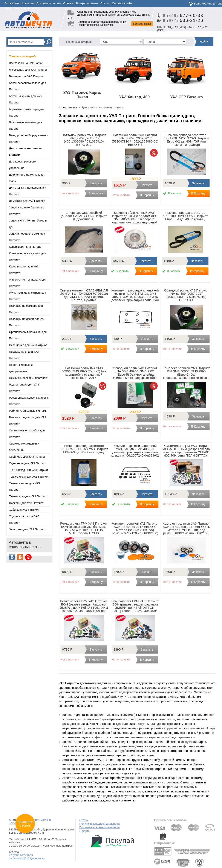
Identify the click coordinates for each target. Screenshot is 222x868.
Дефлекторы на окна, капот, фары (27, 178)
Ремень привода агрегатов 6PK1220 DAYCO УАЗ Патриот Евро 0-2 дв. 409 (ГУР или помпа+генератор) (186, 140)
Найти (204, 42)
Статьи (105, 3)
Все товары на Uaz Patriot (26, 63)
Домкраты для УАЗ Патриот (27, 201)
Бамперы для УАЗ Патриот (26, 76)
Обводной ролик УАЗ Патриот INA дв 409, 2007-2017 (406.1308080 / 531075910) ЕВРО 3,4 (186, 295)
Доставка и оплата (49, 3)
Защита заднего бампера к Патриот (26, 211)
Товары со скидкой (22, 56)
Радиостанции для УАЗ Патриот (24, 388)
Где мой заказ (142, 24)
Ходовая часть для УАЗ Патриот (24, 520)
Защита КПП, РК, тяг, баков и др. (28, 224)
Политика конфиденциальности (100, 824)
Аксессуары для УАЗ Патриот (28, 70)
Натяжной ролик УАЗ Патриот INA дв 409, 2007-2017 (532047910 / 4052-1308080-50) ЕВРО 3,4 (135, 140)
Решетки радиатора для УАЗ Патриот (28, 421)
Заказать (96, 183)
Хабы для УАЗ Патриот (24, 510)
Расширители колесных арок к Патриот (29, 401)
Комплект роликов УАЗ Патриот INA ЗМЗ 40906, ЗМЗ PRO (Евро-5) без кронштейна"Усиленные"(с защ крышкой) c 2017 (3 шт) (186, 374)
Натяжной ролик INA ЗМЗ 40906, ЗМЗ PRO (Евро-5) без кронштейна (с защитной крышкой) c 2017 (84, 373)
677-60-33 (181, 15)
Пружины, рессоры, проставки (29, 378)
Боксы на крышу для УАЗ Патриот (25, 99)
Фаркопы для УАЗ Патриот (26, 503)
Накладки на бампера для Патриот (26, 309)
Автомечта (70, 107)
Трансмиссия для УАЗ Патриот (29, 477)
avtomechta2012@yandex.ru (27, 858)
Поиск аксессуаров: (79, 42)
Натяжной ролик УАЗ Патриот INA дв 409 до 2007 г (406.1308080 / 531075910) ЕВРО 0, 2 (84, 140)
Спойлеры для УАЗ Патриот (27, 457)
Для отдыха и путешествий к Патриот (28, 191)
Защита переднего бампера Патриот (27, 237)
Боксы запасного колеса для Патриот (28, 86)
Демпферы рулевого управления (22, 165)
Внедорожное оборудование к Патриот (28, 139)
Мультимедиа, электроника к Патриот (28, 296)
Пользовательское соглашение (99, 827)
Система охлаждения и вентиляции (24, 447)
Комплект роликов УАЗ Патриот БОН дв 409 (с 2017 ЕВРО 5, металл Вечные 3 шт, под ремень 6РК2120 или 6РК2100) (135, 528)
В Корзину (96, 193)
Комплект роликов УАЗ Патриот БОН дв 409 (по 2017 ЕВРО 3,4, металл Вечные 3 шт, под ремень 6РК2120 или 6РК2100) (186, 528)
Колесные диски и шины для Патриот (28, 257)
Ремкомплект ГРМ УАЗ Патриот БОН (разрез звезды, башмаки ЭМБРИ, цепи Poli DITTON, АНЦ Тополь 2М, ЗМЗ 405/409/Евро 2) (84, 608)
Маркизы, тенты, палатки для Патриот (28, 283)
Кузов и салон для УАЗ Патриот (24, 270)
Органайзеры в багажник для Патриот (28, 335)
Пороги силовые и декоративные (21, 368)
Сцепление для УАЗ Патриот (28, 463)
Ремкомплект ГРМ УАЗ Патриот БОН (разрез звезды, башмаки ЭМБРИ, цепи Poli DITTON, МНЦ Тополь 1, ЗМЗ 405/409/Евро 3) (135, 608)
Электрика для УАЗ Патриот (27, 529)
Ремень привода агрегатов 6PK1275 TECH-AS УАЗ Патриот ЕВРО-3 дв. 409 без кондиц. (84, 449)
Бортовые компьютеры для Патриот (27, 112)
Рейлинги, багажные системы (28, 411)
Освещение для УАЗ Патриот (28, 345)
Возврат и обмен (87, 3)
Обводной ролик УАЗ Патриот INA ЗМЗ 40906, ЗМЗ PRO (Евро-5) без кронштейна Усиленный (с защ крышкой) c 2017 (135, 374)
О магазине (12, 3)
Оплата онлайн (122, 3)
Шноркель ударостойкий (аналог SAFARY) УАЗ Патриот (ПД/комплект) (84, 216)
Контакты (28, 3)
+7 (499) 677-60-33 (21, 855)
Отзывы (68, 3)
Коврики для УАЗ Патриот (26, 247)
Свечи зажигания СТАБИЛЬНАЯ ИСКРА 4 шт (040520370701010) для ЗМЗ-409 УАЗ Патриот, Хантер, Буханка (84, 295)
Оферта (84, 831)
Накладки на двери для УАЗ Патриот (27, 322)
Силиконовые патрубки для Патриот (27, 434)
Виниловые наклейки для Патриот (26, 125)
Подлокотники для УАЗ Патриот (24, 355)
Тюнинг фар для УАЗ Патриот (28, 496)
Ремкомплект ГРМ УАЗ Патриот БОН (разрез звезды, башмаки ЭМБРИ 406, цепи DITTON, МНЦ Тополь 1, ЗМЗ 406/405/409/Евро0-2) (84, 530)
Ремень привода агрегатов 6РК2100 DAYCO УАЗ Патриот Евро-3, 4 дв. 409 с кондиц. (185, 216)
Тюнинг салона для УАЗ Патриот (24, 486)
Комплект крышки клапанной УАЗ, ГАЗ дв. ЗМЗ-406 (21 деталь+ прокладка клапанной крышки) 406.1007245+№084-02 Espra (135, 452)
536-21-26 (181, 20)
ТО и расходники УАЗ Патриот (29, 470)
